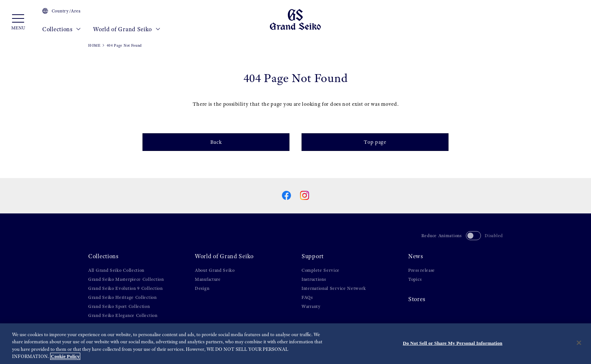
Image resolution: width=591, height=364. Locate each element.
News (416, 256)
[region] (295, 344)
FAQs (307, 297)
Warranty (311, 306)
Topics (415, 279)
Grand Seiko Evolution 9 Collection (126, 288)
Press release (422, 270)
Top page (375, 142)
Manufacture (208, 279)
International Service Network (334, 288)
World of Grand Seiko (127, 29)
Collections (62, 29)
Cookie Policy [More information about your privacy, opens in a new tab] (65, 356)
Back (216, 142)
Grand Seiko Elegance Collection (123, 315)
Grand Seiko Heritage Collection (122, 297)
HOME (94, 45)
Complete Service (321, 270)
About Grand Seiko (215, 270)
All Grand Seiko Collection (116, 270)
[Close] (579, 343)
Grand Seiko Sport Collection (119, 306)
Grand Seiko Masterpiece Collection (126, 279)
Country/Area (61, 11)
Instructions (314, 279)
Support (313, 256)
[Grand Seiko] (295, 19)
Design (202, 288)
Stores (417, 299)
